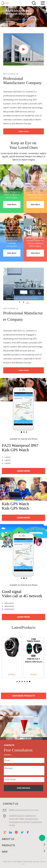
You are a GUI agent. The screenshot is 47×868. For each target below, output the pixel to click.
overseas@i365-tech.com (27, 810)
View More (12, 204)
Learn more (24, 131)
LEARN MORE (23, 471)
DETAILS (12, 675)
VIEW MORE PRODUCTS (23, 696)
